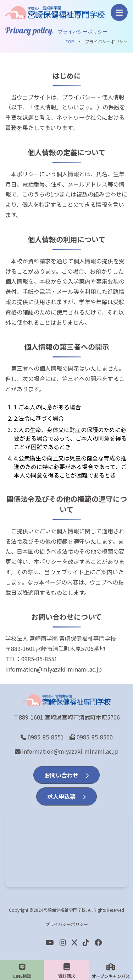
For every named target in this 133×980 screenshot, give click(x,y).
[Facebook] (86, 942)
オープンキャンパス (111, 971)
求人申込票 (66, 796)
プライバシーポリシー (67, 924)
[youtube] (50, 942)
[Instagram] (63, 942)
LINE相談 (22, 971)
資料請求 (67, 971)
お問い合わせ (66, 775)
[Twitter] (74, 942)
